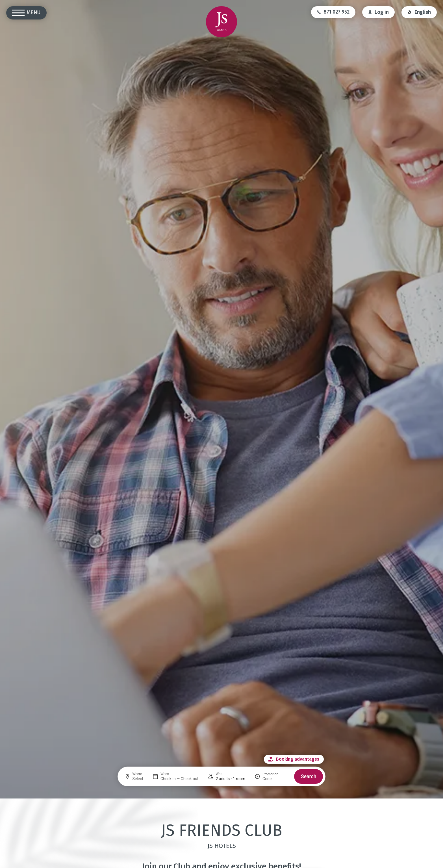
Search (309, 776)
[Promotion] (276, 779)
